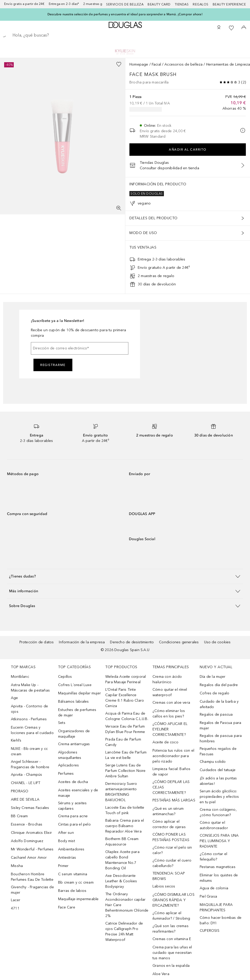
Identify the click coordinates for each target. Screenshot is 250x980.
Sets (62, 723)
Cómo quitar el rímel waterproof (170, 692)
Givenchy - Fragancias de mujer (32, 890)
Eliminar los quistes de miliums (219, 878)
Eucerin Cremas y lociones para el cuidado (32, 730)
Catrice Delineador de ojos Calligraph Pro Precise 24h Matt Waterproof (124, 932)
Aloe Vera (161, 974)
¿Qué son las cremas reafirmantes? (171, 929)
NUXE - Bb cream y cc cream (29, 751)
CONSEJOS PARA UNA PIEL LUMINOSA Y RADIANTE (219, 841)
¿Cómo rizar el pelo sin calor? (172, 850)
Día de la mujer (213, 677)
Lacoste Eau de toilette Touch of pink (125, 810)
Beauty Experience (229, 4)
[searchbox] (125, 35)
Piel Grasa (208, 896)
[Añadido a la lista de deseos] (119, 64)
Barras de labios (72, 891)
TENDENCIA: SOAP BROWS (169, 876)
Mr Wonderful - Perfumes (32, 849)
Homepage (139, 64)
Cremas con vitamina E (172, 939)
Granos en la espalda (171, 966)
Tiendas (182, 4)
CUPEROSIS (210, 931)
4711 (15, 908)
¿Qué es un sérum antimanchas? (168, 811)
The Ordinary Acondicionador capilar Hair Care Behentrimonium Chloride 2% (127, 905)
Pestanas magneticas (218, 867)
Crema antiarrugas (74, 744)
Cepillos (65, 677)
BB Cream (19, 816)
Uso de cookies (217, 642)
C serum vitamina (73, 874)
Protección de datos (37, 642)
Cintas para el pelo (74, 824)
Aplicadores (68, 765)
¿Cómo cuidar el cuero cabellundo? (172, 863)
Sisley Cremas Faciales (30, 808)
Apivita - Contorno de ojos (29, 709)
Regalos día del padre (219, 685)
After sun (66, 833)
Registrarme (53, 365)
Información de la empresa (82, 642)
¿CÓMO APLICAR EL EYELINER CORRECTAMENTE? (170, 729)
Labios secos (164, 886)
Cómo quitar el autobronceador (214, 825)
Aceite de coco (165, 742)
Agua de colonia (214, 888)
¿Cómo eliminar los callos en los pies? (169, 714)
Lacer (16, 900)
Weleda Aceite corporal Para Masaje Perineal (126, 679)
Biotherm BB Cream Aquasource (122, 842)
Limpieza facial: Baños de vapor (171, 772)
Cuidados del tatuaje (218, 770)
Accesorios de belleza (183, 64)
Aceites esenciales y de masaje (78, 793)
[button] (125, 576)
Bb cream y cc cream (76, 882)
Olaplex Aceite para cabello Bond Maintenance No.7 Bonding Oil (122, 860)
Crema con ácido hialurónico (167, 679)
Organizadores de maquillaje (74, 734)
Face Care (67, 907)
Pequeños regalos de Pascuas (218, 751)
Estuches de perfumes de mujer (77, 713)
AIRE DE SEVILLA (25, 799)
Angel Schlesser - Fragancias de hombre (30, 764)
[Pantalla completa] (119, 208)
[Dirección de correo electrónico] (80, 348)
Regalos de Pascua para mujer (220, 725)
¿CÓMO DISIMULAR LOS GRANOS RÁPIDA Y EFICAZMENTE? (173, 900)
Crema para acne (73, 816)
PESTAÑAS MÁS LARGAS (174, 800)
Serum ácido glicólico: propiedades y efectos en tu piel (219, 797)
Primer (63, 866)
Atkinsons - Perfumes (29, 719)
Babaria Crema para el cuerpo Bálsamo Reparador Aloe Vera (125, 826)
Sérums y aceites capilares (72, 806)
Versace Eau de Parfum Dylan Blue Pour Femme (125, 729)
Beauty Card (159, 4)
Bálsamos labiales (73, 701)
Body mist (67, 841)
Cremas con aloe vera (171, 703)
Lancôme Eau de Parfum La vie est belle (126, 755)
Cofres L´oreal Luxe (75, 685)
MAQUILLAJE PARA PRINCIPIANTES (216, 907)
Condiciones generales (179, 642)
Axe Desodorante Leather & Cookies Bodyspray (121, 881)
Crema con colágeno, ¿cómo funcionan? (218, 812)
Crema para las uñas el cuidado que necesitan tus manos (172, 953)
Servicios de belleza (125, 4)
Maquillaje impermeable (78, 899)
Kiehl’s (16, 740)
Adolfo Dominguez (27, 841)
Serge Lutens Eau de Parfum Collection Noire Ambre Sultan (126, 771)
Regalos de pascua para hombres (221, 738)
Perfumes (66, 774)
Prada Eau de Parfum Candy (123, 742)
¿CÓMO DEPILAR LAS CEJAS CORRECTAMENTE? (171, 787)
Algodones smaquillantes (70, 755)
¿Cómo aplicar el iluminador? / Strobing (171, 916)
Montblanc (20, 677)
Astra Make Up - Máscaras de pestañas (30, 688)
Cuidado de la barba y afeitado (219, 704)
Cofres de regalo (214, 693)
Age (15, 698)
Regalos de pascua (216, 714)
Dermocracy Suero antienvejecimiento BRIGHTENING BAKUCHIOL (121, 792)
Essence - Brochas (27, 824)
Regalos (201, 4)
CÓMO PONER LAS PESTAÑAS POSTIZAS (171, 837)
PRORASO (20, 791)
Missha (17, 866)
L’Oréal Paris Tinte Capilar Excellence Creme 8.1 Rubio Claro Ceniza (125, 698)
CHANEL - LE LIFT (26, 783)
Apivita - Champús (26, 775)
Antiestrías (67, 858)
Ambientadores (71, 849)
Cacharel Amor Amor (29, 858)
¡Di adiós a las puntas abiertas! (218, 781)
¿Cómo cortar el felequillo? (213, 857)
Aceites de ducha (73, 782)
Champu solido (213, 762)
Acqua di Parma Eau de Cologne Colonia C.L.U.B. (127, 716)
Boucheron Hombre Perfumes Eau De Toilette (32, 877)
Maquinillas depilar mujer (79, 693)
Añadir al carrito (188, 150)
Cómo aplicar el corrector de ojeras (169, 824)
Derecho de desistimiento (132, 642)
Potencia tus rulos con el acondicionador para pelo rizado (173, 756)
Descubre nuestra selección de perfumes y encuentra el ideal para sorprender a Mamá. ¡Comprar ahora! (125, 14)
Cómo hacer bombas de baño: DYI (221, 920)
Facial (156, 64)
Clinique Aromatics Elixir (31, 833)
